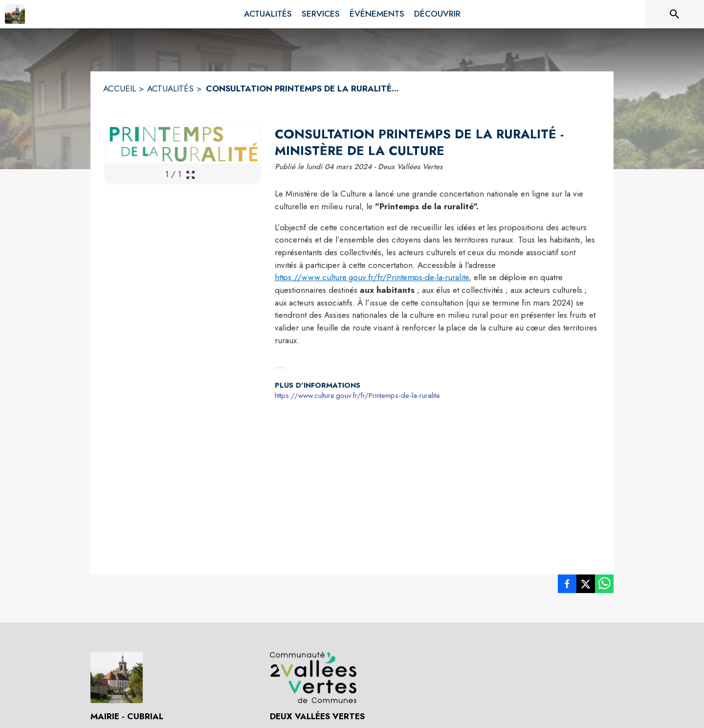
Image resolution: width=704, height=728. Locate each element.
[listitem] (567, 586)
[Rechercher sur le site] (675, 14)
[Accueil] (15, 14)
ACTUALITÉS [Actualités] (170, 88)
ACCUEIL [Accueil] (120, 88)
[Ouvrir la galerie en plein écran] (190, 175)
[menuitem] (268, 14)
